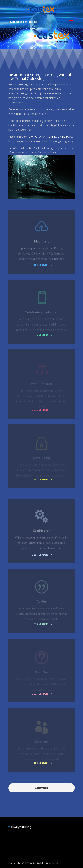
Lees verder (40, 265)
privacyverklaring (21, 827)
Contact (41, 788)
